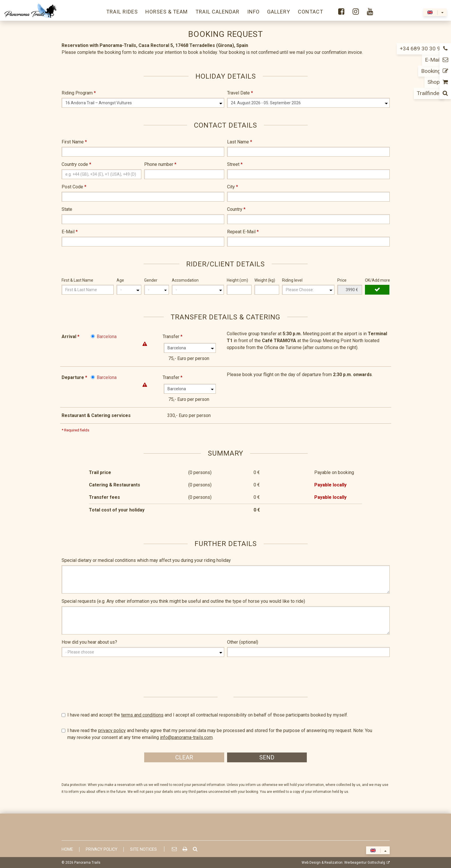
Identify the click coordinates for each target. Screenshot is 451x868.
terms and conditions (142, 715)
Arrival (71, 337)
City (233, 187)
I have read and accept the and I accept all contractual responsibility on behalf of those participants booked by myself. (226, 715)
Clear (184, 757)
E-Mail (70, 232)
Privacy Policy (102, 849)
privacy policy (112, 730)
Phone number (160, 164)
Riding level (292, 280)
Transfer (173, 337)
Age (120, 280)
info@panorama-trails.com (186, 737)
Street (235, 164)
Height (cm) (237, 280)
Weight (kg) (265, 280)
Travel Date (240, 93)
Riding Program (79, 93)
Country (236, 209)
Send (267, 757)
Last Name (240, 142)
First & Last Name (77, 280)
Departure (74, 377)
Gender (151, 280)
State (67, 209)
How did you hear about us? (89, 642)
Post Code (74, 187)
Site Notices (143, 849)
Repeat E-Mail (243, 232)
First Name (74, 142)
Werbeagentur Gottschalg (365, 863)
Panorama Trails (87, 863)
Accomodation (185, 280)
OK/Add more (377, 280)
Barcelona (107, 337)
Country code (76, 164)
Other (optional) (243, 642)
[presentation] (105, 672)
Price (342, 280)
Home (67, 849)
